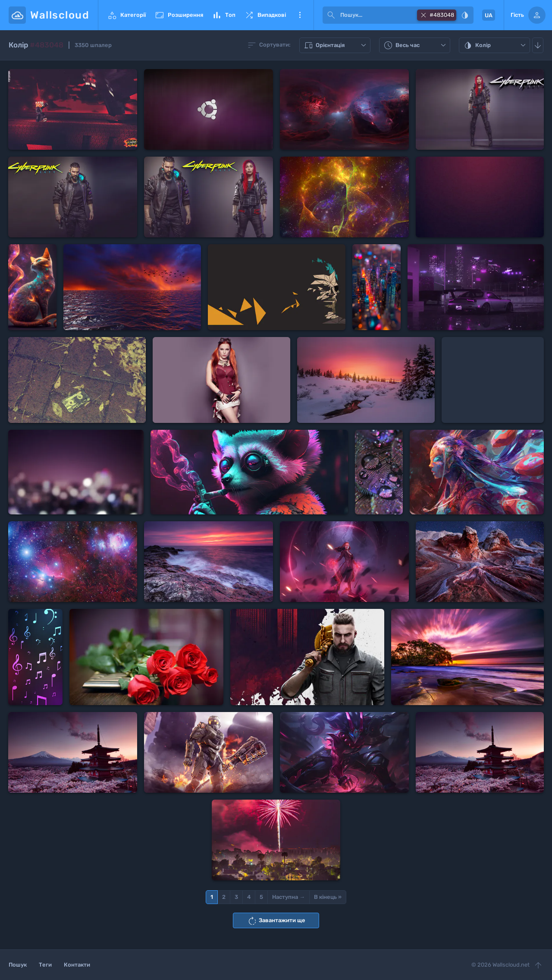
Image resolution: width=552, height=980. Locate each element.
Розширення (179, 15)
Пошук (18, 965)
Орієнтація (336, 45)
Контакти (77, 965)
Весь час (416, 45)
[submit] (331, 15)
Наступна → (289, 897)
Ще (300, 15)
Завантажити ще (276, 921)
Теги (45, 965)
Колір (496, 45)
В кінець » (328, 897)
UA (489, 15)
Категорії (126, 15)
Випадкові (265, 15)
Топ (224, 15)
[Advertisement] (493, 380)
